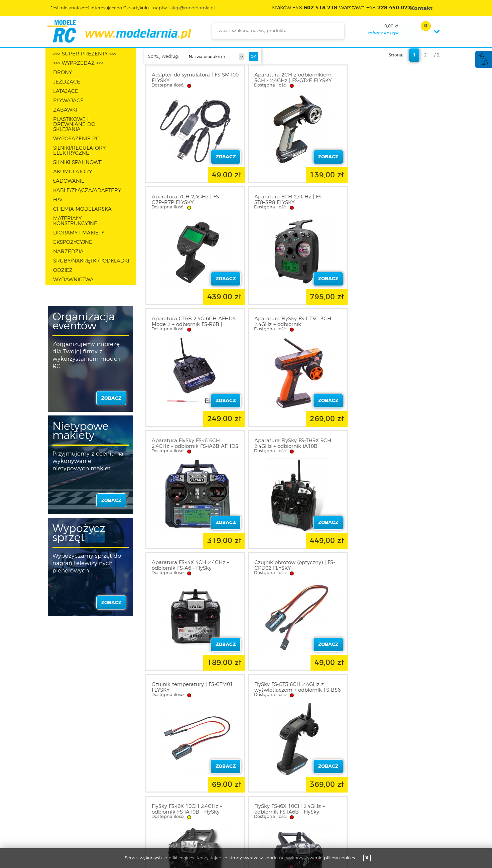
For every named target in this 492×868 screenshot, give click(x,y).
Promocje (216, 788)
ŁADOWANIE (69, 181)
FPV (58, 200)
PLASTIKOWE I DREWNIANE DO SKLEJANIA (74, 124)
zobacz (111, 398)
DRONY (63, 73)
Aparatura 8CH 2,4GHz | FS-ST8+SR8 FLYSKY (186, 200)
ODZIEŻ (63, 270)
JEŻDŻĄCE (67, 82)
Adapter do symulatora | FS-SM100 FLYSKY (187, 78)
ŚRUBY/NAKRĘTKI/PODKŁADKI (91, 261)
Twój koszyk (145, 812)
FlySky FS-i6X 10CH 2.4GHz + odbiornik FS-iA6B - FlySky (288, 565)
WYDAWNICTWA (73, 280)
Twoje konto (145, 804)
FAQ (63, 828)
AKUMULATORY (73, 172)
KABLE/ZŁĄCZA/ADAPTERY (87, 191)
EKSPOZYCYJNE (73, 242)
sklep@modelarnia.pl (192, 8)
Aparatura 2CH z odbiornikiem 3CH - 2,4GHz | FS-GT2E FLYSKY (291, 78)
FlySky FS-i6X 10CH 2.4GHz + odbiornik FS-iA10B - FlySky (187, 565)
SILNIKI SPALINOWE (78, 162)
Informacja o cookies (82, 812)
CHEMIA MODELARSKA (82, 209)
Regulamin (70, 796)
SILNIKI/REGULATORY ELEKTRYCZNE (79, 151)
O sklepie (68, 788)
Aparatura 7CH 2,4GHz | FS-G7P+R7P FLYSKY (388, 78)
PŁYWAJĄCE (68, 101)
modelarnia (119, 31)
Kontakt (67, 820)
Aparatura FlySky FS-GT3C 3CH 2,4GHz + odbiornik (392, 200)
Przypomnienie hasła (155, 820)
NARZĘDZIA (68, 252)
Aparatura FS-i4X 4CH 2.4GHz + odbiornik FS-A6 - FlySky (392, 322)
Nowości (214, 796)
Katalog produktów (227, 804)
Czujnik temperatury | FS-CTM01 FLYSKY (293, 444)
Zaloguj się (143, 788)
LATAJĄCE (66, 91)
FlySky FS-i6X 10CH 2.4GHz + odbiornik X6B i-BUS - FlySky (389, 565)
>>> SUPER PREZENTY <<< (85, 54)
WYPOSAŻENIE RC (76, 139)
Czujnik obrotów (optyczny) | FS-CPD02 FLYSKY (192, 444)
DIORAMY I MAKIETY (79, 233)
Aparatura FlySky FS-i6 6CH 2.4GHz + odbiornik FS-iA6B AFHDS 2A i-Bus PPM (186, 324)
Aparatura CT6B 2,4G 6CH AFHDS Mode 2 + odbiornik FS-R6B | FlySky (294, 203)
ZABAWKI (65, 110)
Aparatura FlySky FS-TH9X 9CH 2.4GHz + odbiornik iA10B (291, 322)
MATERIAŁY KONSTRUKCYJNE (75, 221)
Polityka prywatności (81, 804)
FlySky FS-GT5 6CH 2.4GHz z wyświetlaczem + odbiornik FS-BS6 (392, 446)
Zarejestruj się (147, 796)
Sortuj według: (163, 57)
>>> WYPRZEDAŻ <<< (78, 63)
